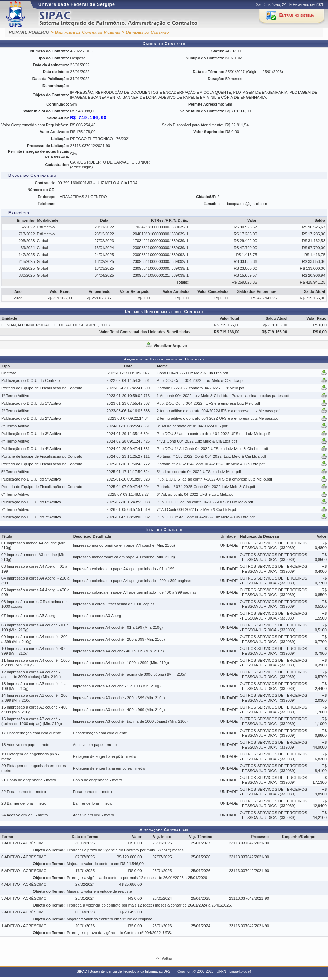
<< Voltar (164, 958)
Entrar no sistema (297, 15)
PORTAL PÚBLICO (29, 32)
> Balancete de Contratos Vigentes (86, 32)
